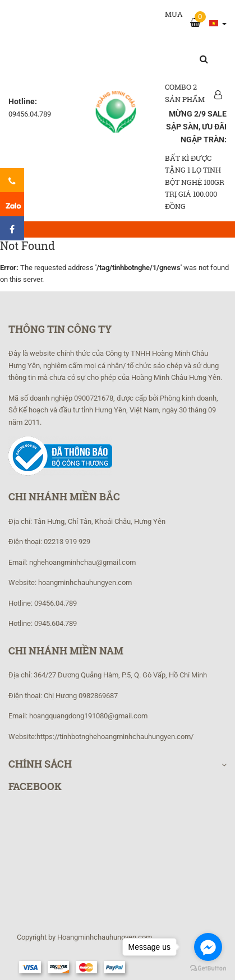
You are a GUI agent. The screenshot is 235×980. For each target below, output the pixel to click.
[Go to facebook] (208, 947)
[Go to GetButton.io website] (208, 969)
